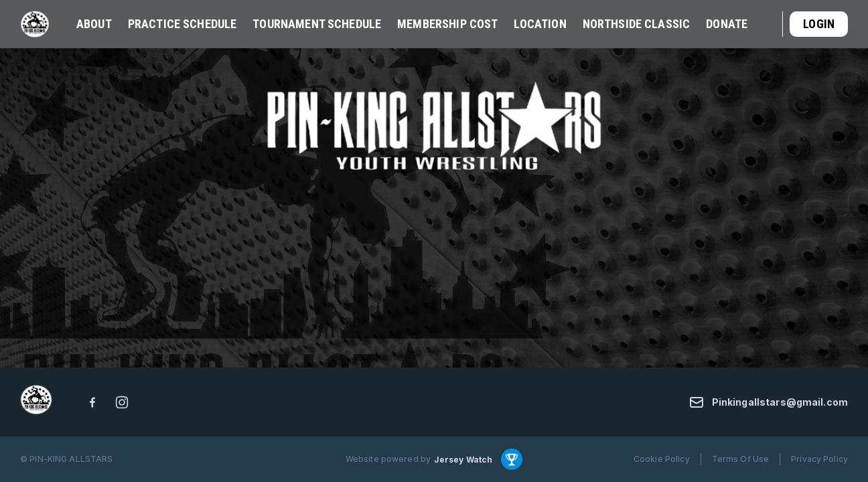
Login (819, 24)
